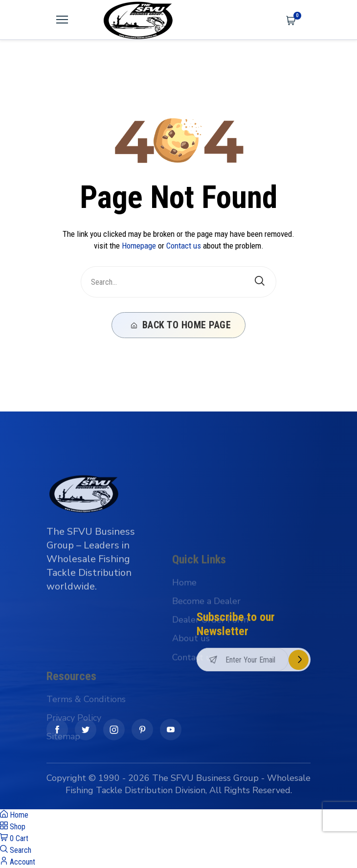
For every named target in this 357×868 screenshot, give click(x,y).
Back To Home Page (181, 325)
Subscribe (299, 699)
